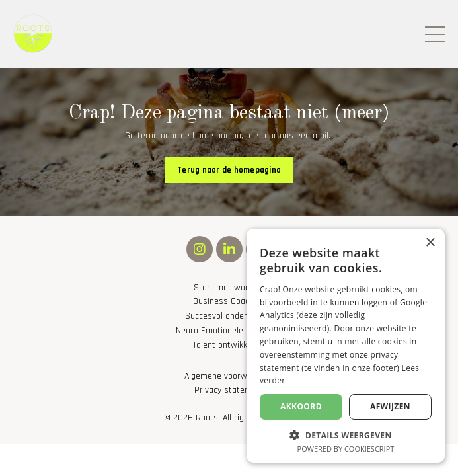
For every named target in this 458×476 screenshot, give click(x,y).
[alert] (346, 346)
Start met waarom (229, 288)
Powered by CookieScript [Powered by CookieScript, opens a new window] (346, 449)
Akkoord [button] (301, 406)
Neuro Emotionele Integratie (229, 331)
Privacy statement (229, 390)
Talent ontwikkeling (229, 345)
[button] (346, 434)
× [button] (430, 243)
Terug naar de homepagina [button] (229, 170)
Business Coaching (229, 302)
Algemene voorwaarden (229, 377)
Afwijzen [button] (390, 406)
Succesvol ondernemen (229, 316)
